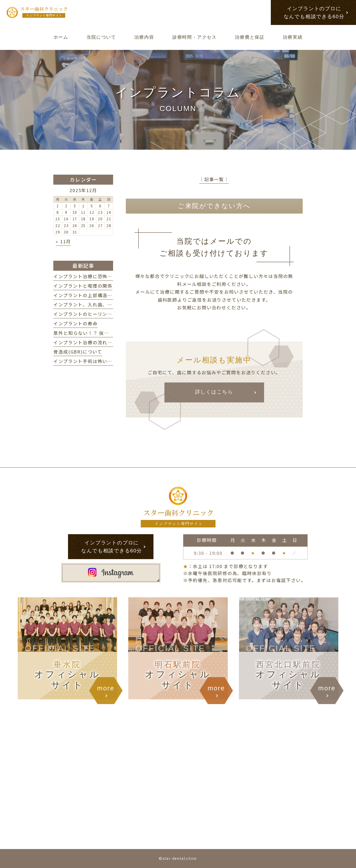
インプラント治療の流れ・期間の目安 (95, 342)
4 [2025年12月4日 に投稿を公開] (83, 206)
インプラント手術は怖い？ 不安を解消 (98, 361)
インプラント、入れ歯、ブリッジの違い (98, 304)
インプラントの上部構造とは (85, 295)
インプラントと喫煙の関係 (83, 286)
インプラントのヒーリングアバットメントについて (110, 314)
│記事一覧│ (214, 179)
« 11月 (63, 241)
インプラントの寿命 (75, 323)
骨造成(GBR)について (78, 352)
